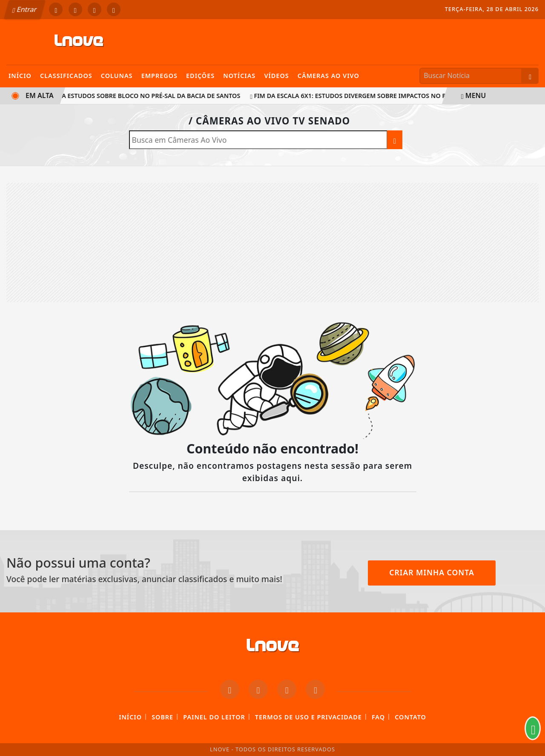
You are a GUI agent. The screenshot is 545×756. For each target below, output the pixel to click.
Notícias (239, 76)
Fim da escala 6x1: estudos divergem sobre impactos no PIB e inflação (371, 96)
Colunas (117, 76)
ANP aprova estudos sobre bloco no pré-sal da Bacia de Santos (133, 96)
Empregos (159, 76)
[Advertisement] (272, 242)
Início (20, 76)
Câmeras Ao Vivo (328, 76)
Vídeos (276, 76)
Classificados (66, 76)
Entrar (25, 9)
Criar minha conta (432, 572)
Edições (200, 76)
